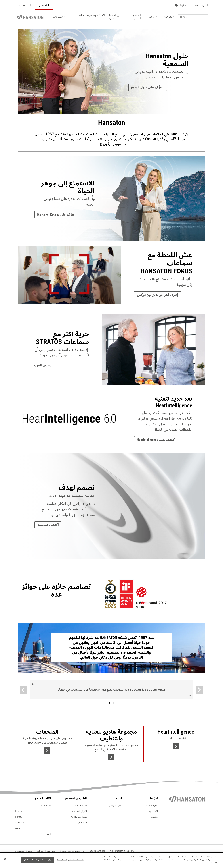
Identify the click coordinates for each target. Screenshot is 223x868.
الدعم (152, 17)
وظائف (155, 817)
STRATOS (20, 823)
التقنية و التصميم (137, 17)
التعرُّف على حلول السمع (148, 87)
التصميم (83, 823)
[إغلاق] (5, 859)
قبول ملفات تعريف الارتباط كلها (38, 860)
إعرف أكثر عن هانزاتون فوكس (157, 295)
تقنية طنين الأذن (79, 817)
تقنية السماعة (80, 806)
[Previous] (24, 690)
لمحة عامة (46, 806)
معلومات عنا (152, 806)
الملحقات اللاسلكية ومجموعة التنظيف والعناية (97, 17)
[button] (97, 851)
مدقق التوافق (116, 806)
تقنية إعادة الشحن (78, 811)
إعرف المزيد (42, 365)
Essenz (19, 811)
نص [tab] (114, 703)
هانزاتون (168, 17)
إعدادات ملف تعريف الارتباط (70, 860)
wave (18, 828)
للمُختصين (44, 5)
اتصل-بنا (204, 5)
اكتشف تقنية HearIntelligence (156, 440)
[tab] (109, 703)
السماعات (58, 17)
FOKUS (19, 817)
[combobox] (193, 17)
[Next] (199, 690)
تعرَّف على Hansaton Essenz (56, 214)
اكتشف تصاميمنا (48, 525)
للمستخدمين (25, 5)
